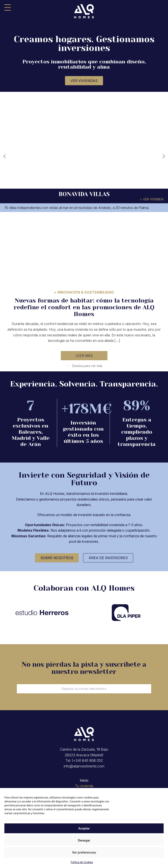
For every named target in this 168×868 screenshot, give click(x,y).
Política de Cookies (82, 862)
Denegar (84, 840)
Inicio (84, 780)
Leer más (84, 356)
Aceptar (84, 828)
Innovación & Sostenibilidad (86, 292)
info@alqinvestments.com (84, 766)
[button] (4, 156)
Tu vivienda (84, 786)
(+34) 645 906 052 (87, 760)
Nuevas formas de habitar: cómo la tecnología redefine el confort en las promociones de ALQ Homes (84, 307)
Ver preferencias (84, 852)
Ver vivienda (153, 199)
